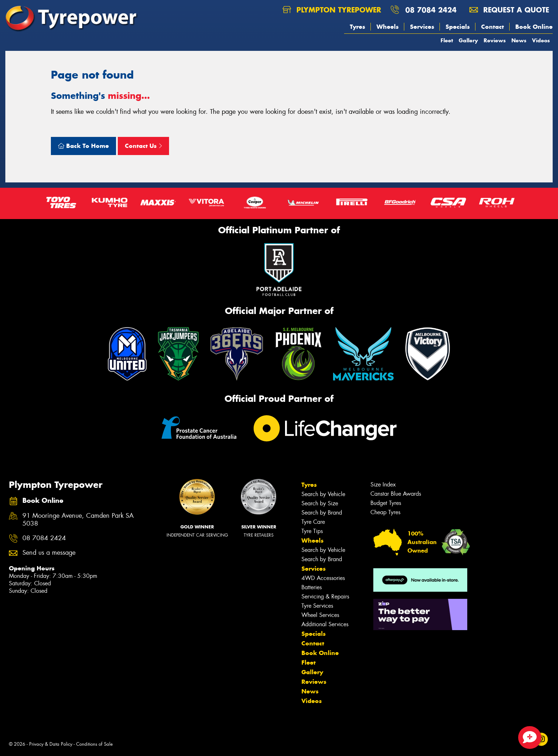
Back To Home (83, 146)
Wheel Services (320, 615)
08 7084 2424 (431, 10)
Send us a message (49, 553)
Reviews (495, 40)
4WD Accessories (323, 578)
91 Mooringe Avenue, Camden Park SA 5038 (78, 520)
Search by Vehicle (323, 494)
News (519, 40)
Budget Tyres (386, 503)
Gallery (468, 40)
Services (422, 27)
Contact (493, 27)
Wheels (388, 27)
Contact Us (143, 146)
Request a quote (509, 10)
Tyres (357, 27)
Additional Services (325, 624)
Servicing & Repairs (325, 597)
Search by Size (320, 503)
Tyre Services (317, 606)
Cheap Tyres (385, 512)
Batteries (312, 587)
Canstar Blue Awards (396, 494)
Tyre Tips (312, 531)
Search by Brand (322, 513)
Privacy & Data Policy (51, 744)
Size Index (383, 485)
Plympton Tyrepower (332, 10)
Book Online (534, 27)
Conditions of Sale (94, 744)
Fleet (447, 40)
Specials (458, 27)
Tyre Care (313, 522)
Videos (541, 40)
